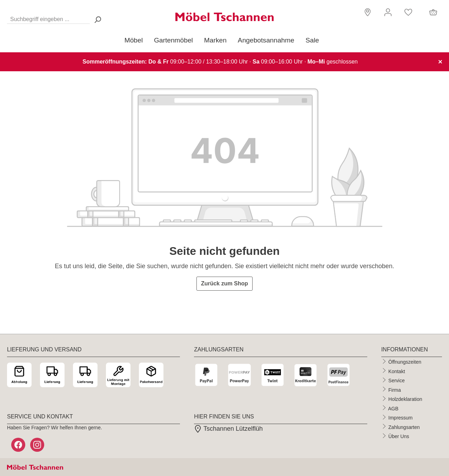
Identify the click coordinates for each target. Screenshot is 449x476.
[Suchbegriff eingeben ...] (48, 18)
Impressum (400, 418)
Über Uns (399, 436)
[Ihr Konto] (388, 12)
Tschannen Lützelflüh (228, 429)
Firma (395, 390)
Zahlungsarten (404, 427)
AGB (393, 408)
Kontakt (397, 371)
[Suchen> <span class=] (98, 19)
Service (397, 381)
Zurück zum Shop (224, 283)
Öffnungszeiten (405, 362)
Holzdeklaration (405, 399)
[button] (367, 12)
